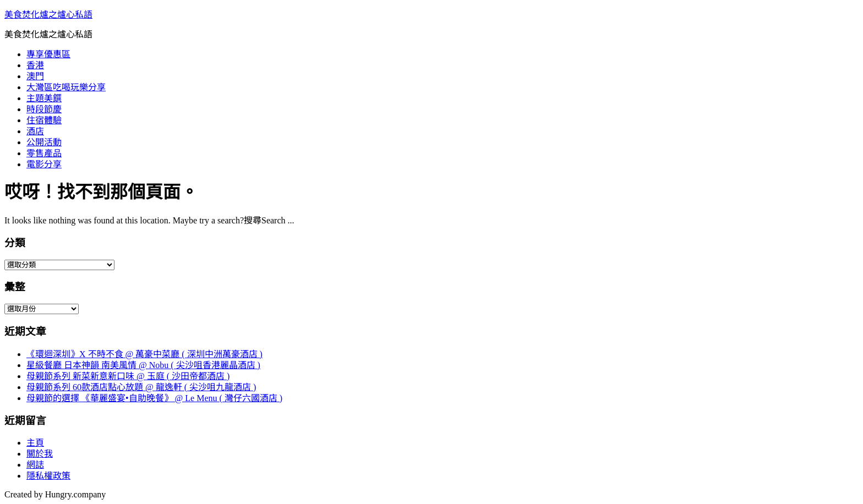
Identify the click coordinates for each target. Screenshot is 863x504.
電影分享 (44, 164)
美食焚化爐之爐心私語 (48, 15)
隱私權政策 (48, 476)
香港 (35, 65)
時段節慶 (44, 109)
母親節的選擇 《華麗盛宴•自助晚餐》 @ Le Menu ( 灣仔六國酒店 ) (154, 398)
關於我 (40, 454)
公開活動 (44, 142)
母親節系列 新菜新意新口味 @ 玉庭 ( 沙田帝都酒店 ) (128, 376)
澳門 (35, 76)
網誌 (35, 465)
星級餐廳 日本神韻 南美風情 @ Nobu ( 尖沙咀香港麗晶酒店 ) (143, 365)
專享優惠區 (48, 54)
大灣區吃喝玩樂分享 (66, 87)
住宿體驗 (44, 120)
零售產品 (44, 153)
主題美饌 (44, 98)
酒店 (35, 131)
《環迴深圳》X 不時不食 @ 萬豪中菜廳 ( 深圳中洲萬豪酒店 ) (144, 354)
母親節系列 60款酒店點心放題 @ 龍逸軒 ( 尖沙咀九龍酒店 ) (141, 387)
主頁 (35, 443)
